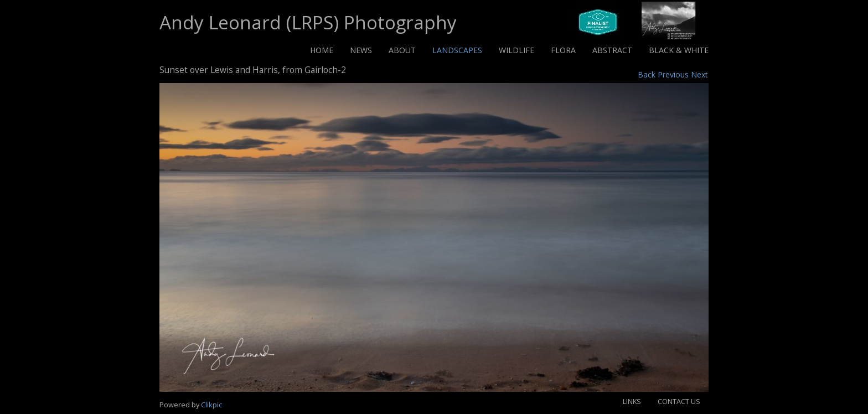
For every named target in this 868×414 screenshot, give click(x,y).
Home (322, 50)
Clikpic (211, 405)
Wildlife (516, 50)
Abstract (612, 50)
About (402, 50)
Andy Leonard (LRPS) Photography (308, 22)
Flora (563, 50)
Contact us (679, 401)
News (361, 50)
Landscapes (457, 50)
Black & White (679, 50)
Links (632, 401)
